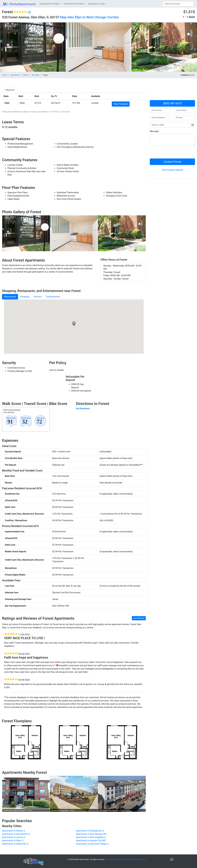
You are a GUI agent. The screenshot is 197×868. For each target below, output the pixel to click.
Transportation (53, 297)
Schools (38, 297)
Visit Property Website (172, 170)
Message (154, 131)
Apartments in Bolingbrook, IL (90, 831)
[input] (170, 125)
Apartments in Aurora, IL (14, 837)
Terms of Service (139, 859)
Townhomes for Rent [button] (74, 4)
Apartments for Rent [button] (50, 4)
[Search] (178, 4)
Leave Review (139, 618)
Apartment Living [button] (97, 4)
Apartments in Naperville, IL (15, 844)
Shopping (25, 297)
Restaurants (10, 297)
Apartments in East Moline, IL (16, 834)
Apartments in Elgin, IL (13, 841)
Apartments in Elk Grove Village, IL (92, 844)
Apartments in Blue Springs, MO (91, 834)
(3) (29, 12)
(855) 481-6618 (172, 103)
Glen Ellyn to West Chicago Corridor (93, 17)
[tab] (10, 90)
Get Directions (83, 409)
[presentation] (170, 153)
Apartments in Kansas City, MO (91, 841)
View (121, 104)
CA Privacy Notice (113, 859)
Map (63, 17)
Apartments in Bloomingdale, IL (91, 837)
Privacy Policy (126, 859)
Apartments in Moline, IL (14, 831)
